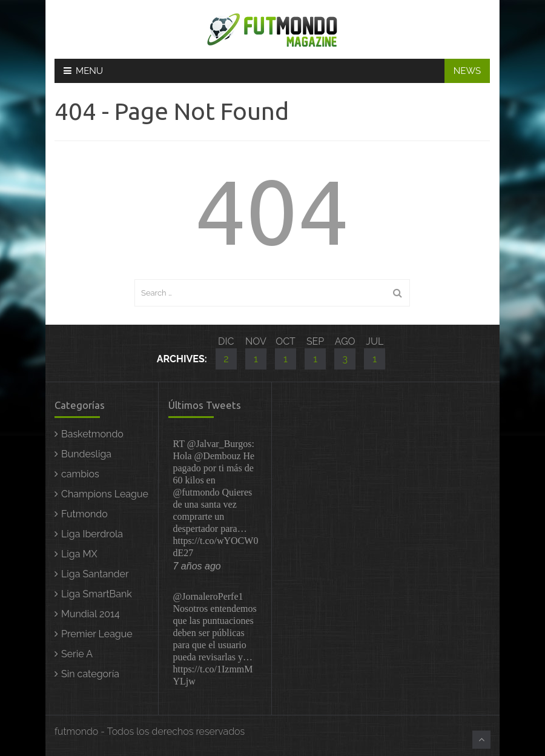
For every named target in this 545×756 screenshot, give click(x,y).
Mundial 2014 (91, 614)
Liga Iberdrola (92, 534)
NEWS (467, 71)
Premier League (97, 634)
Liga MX (79, 554)
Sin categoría (90, 674)
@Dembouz (218, 456)
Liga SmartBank (97, 594)
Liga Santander (95, 574)
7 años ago (197, 566)
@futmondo (197, 492)
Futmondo (84, 514)
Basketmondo (92, 434)
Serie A (77, 654)
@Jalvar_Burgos (220, 444)
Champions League (105, 494)
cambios (80, 474)
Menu (83, 71)
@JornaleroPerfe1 (208, 596)
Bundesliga (86, 454)
